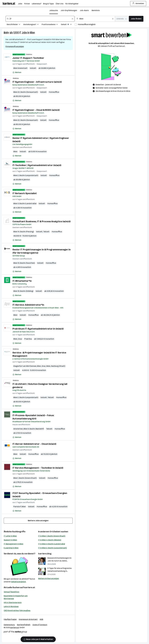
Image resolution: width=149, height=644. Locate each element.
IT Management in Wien (14, 544)
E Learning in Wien (11, 548)
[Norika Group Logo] (15, 632)
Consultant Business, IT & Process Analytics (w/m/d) (41, 221)
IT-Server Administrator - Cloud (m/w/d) (34, 444)
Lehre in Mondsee (11, 607)
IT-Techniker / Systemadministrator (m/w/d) (37, 165)
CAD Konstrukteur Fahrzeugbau (17, 610)
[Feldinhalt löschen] (72, 19)
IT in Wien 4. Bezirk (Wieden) (50, 540)
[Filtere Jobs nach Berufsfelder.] (15, 25)
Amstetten (18, 429)
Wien (32, 33)
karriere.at (30, 587)
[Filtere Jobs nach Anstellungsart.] (32, 25)
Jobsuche (54, 10)
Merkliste (96, 10)
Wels (48, 366)
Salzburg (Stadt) (58, 366)
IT (20, 33)
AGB (41, 619)
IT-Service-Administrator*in (28, 305)
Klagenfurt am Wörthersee (25, 366)
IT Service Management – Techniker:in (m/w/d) (38, 468)
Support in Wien (10, 540)
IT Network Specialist (25, 193)
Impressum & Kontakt (28, 619)
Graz (20, 339)
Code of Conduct (40, 625)
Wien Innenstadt (20, 68)
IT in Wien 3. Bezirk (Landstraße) (52, 544)
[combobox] (40, 19)
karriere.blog (45, 554)
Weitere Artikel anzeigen (49, 579)
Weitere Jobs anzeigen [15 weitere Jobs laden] (38, 521)
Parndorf (17, 507)
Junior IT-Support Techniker (28, 58)
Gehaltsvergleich (18, 582)
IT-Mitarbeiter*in (22, 281)
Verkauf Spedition (11, 592)
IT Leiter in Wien (10, 536)
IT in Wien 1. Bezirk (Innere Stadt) (52, 536)
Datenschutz (9, 625)
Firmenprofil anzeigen (15, 46)
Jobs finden (136, 19)
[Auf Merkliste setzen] (17, 72)
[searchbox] (40, 19)
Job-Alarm (84, 10)
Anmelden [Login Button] (138, 3)
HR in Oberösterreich (13, 603)
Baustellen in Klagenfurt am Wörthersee (16, 597)
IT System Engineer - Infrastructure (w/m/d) (37, 82)
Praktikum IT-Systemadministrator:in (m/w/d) (38, 329)
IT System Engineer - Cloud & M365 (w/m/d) (36, 110)
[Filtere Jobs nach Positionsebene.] (51, 25)
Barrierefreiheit (24, 625)
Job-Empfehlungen (69, 10)
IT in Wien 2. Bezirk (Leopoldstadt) (52, 548)
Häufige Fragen (10, 619)
